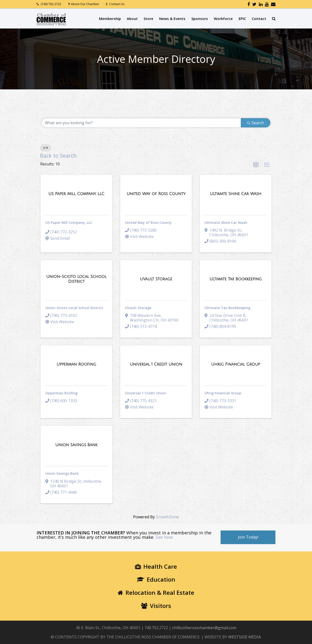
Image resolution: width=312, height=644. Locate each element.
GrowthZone (167, 517)
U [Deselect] (46, 148)
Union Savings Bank (62, 473)
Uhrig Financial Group (223, 393)
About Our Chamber (85, 4)
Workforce (223, 19)
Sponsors (200, 19)
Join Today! (248, 537)
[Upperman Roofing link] (76, 364)
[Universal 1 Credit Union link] (156, 364)
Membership (110, 19)
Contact (259, 19)
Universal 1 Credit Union (146, 393)
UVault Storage (138, 308)
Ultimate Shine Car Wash (226, 223)
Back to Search (58, 156)
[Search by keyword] (141, 123)
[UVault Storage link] (156, 279)
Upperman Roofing (61, 393)
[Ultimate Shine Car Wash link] (236, 194)
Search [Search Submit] (256, 123)
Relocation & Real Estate (156, 592)
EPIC (242, 19)
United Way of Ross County (148, 223)
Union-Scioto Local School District (74, 308)
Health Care (156, 566)
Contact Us (117, 4)
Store (148, 19)
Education (156, 579)
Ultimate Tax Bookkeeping (227, 308)
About (132, 19)
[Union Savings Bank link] (76, 445)
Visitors (156, 606)
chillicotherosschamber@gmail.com (204, 628)
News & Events (172, 19)
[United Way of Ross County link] (156, 194)
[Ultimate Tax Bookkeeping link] (236, 279)
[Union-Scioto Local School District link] (76, 279)
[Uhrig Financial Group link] (236, 364)
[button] (256, 165)
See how (164, 537)
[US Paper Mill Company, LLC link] (76, 194)
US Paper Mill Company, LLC (69, 223)
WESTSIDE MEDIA (244, 637)
